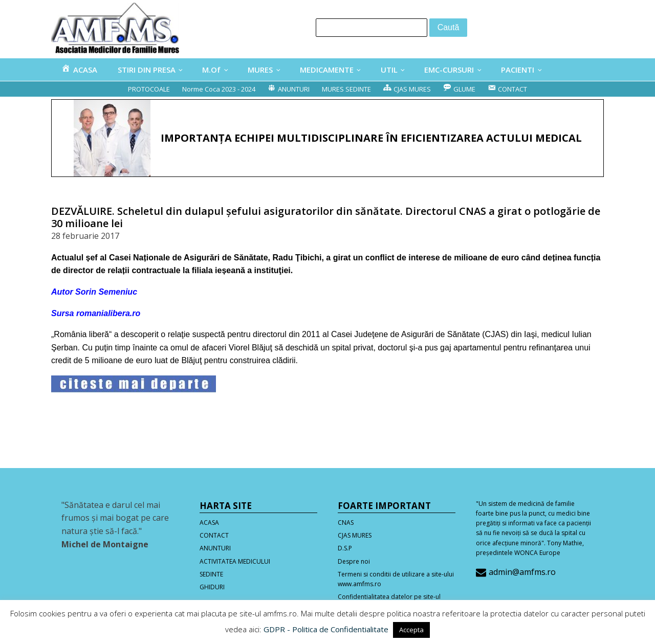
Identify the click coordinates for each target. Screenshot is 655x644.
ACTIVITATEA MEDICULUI (235, 561)
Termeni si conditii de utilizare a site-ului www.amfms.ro (396, 579)
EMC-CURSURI (449, 70)
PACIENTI (518, 70)
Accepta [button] (411, 630)
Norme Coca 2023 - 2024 (219, 89)
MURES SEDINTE (346, 89)
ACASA (209, 523)
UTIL (389, 70)
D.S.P (345, 548)
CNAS (346, 523)
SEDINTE (211, 574)
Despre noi (354, 561)
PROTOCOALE (149, 89)
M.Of (211, 70)
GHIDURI (212, 587)
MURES (260, 70)
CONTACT (214, 535)
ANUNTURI (215, 548)
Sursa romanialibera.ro (96, 313)
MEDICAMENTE (327, 70)
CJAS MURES (355, 535)
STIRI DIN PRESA (147, 70)
